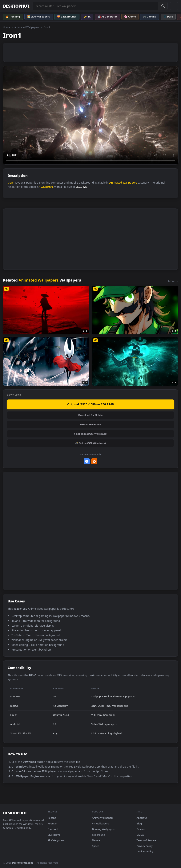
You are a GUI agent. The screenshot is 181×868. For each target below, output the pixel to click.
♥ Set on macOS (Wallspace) (91, 434)
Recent (52, 818)
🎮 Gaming (150, 17)
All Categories (56, 840)
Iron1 (11, 183)
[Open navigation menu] (174, 6)
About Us (142, 818)
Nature (96, 840)
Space (96, 846)
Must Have (54, 835)
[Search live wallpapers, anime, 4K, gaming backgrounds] (96, 6)
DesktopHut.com (22, 863)
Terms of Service (146, 840)
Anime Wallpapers (103, 818)
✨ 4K (87, 17)
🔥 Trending (13, 17)
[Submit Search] (163, 6)
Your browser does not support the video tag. (91, 115)
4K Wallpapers (100, 823)
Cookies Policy (145, 851)
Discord (141, 829)
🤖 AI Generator (107, 17)
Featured (53, 829)
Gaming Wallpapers (104, 829)
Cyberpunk (99, 835)
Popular (52, 823)
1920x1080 (46, 187)
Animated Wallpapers (27, 27)
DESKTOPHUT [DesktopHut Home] (17, 6)
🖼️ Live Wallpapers (39, 17)
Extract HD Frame (90, 424)
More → (173, 281)
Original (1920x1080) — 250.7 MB (90, 404)
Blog (139, 823)
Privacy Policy (145, 846)
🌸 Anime (130, 17)
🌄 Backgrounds (67, 17)
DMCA (140, 835)
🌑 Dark (168, 17)
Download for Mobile (90, 415)
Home (6, 27)
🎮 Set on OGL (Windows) (90, 443)
